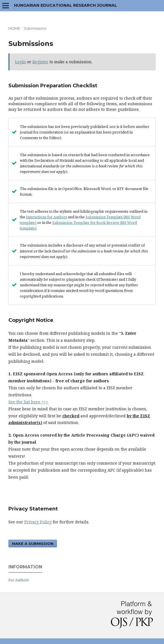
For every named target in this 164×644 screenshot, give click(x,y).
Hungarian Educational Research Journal (66, 5)
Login (21, 62)
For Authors (19, 580)
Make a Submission (33, 544)
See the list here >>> (28, 402)
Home (14, 28)
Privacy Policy (38, 522)
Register (40, 62)
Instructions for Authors (47, 217)
